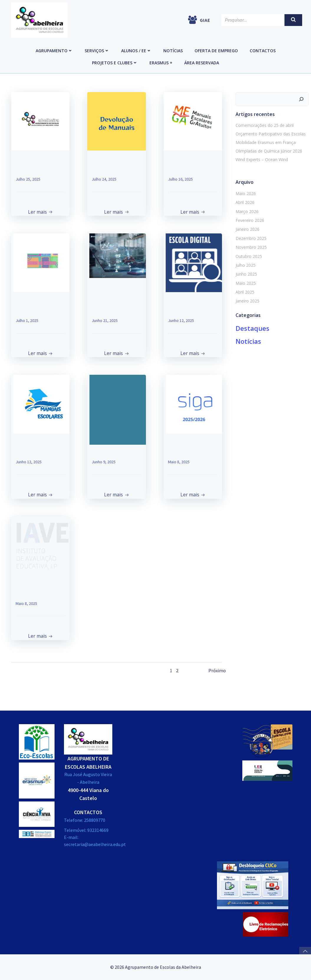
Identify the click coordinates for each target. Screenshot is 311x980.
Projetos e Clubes (115, 63)
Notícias (173, 51)
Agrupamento (54, 51)
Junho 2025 (246, 274)
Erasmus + (161, 63)
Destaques (252, 328)
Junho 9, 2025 (104, 462)
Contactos (263, 51)
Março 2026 (247, 211)
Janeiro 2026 (247, 229)
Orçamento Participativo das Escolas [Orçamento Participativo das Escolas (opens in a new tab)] (271, 134)
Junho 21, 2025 (105, 320)
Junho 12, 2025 (181, 320)
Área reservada (202, 63)
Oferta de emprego (216, 51)
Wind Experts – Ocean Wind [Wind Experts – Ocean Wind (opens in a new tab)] (262, 159)
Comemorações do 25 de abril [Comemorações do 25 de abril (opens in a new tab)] (265, 125)
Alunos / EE (136, 51)
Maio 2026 (246, 193)
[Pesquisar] (301, 99)
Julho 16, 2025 (180, 179)
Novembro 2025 (251, 247)
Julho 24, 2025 (104, 179)
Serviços (97, 51)
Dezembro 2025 (251, 238)
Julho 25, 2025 (28, 179)
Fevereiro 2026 (250, 220)
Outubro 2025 (249, 256)
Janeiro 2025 (247, 301)
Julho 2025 (246, 265)
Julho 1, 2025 (27, 320)
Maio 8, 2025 (179, 462)
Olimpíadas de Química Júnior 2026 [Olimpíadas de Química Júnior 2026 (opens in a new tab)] (269, 151)
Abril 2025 (245, 292)
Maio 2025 (246, 283)
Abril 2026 (245, 202)
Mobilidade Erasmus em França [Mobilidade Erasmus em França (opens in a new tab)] (266, 142)
